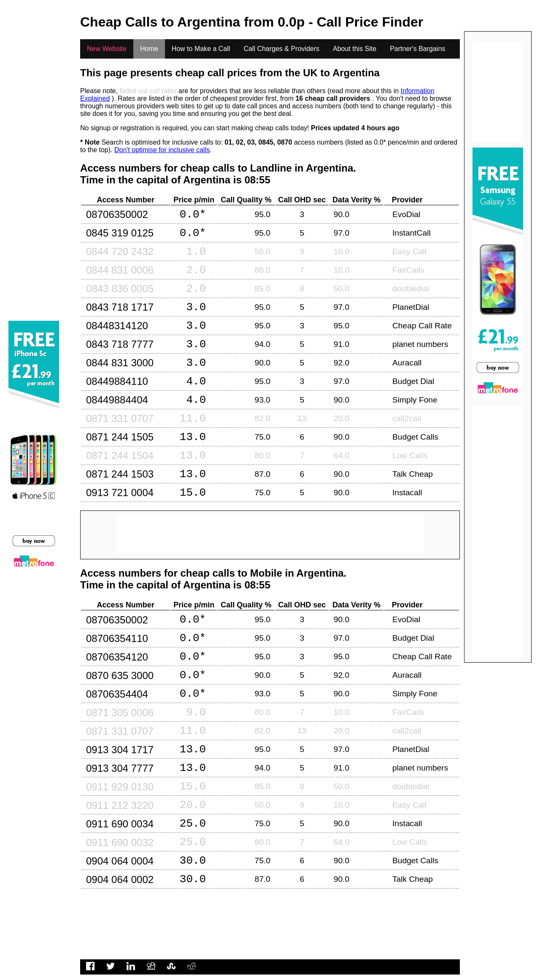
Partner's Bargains (417, 49)
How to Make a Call (201, 49)
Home (149, 49)
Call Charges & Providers (281, 49)
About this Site (355, 49)
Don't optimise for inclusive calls (162, 150)
